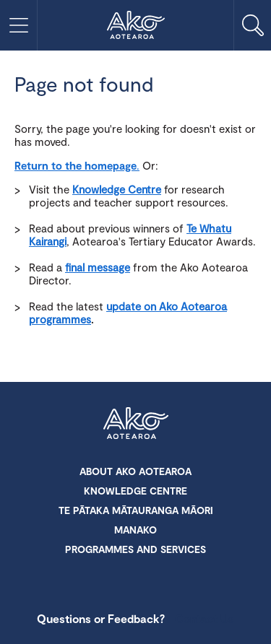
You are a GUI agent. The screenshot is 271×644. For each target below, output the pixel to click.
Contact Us (205, 618)
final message (98, 267)
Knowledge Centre (117, 189)
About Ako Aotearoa (135, 471)
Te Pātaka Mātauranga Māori (136, 510)
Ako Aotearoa (136, 425)
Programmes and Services (135, 549)
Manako (135, 530)
